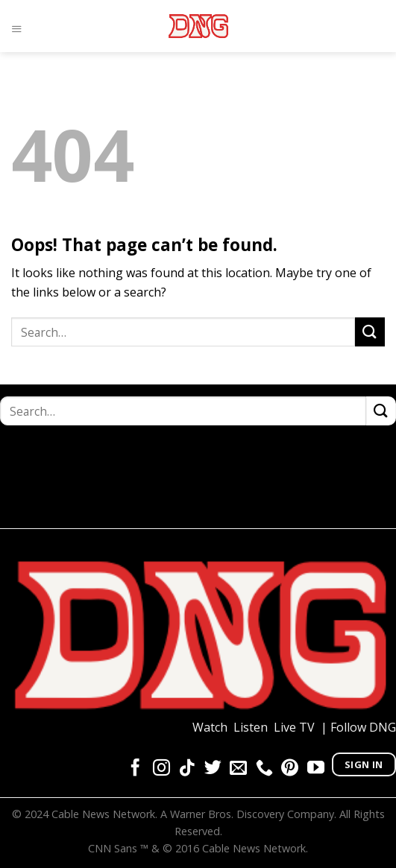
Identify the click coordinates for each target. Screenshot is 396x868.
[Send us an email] (238, 769)
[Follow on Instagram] (161, 769)
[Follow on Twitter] (213, 769)
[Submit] (370, 332)
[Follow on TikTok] (187, 769)
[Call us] (264, 769)
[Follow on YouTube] (316, 769)
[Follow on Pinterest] (290, 769)
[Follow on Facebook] (135, 769)
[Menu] (21, 26)
